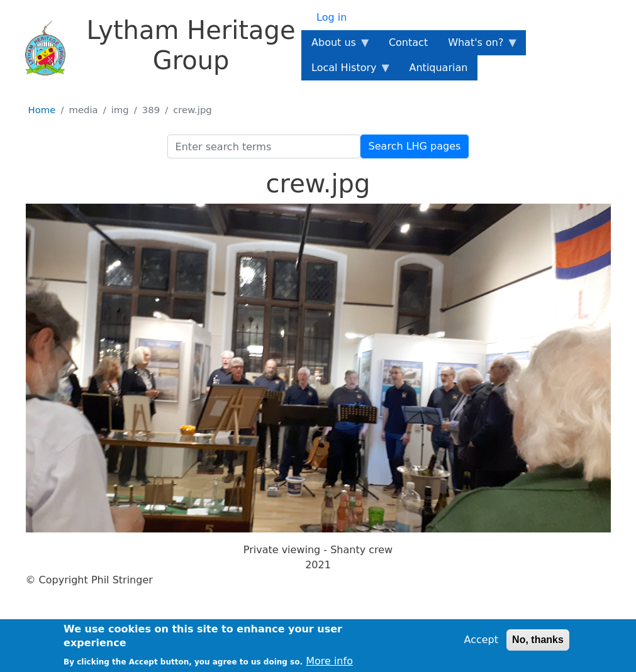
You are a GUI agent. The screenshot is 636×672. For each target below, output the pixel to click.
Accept (481, 642)
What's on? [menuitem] (478, 46)
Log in (332, 17)
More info (329, 664)
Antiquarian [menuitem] (439, 68)
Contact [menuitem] (408, 42)
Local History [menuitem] (346, 71)
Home (42, 110)
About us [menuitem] (336, 46)
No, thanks (538, 642)
